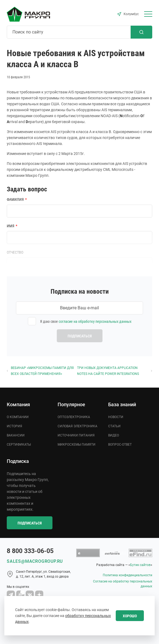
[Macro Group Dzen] (39, 595)
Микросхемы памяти (77, 445)
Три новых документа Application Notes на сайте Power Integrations (115, 371)
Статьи (114, 426)
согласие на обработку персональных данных (95, 321)
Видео (114, 435)
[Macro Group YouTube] (20, 595)
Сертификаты (19, 445)
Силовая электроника (77, 426)
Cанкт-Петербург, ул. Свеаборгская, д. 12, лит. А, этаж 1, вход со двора (43, 574)
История (14, 426)
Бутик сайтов (140, 565)
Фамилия (15, 199)
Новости (116, 417)
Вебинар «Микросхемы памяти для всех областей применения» (40, 371)
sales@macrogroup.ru (35, 561)
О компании (18, 417)
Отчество (15, 252)
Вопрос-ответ (120, 445)
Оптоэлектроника (74, 417)
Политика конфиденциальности (127, 575)
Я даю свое (86, 321)
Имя (11, 226)
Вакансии (16, 435)
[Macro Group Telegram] (11, 595)
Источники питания (76, 435)
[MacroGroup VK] (30, 595)
